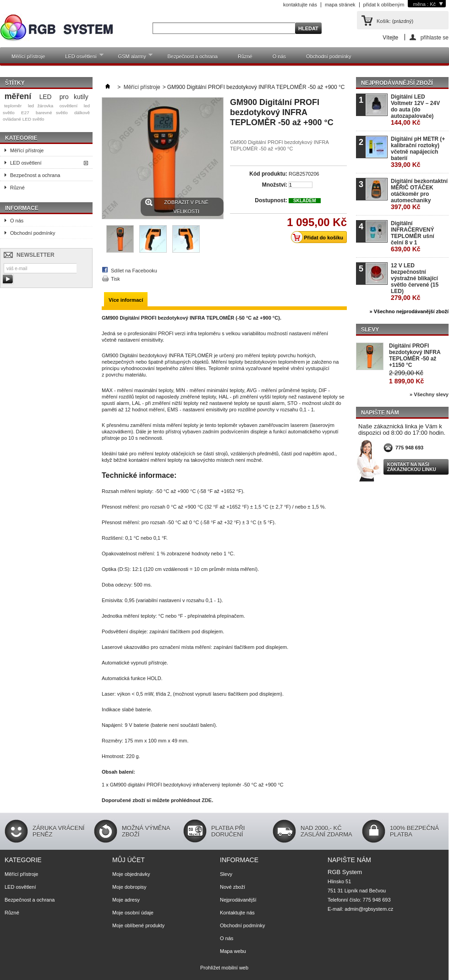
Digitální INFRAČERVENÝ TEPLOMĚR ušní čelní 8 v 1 (413, 236)
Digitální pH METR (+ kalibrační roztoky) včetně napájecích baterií (418, 152)
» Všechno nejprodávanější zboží (409, 311)
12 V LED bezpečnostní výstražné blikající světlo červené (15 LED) (415, 282)
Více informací (126, 300)
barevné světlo (52, 113)
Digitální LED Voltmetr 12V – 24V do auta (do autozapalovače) (415, 110)
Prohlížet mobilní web (224, 968)
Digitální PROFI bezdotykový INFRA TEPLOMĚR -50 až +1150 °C (415, 355)
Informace (22, 208)
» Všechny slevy (429, 394)
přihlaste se (435, 37)
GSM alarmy (131, 58)
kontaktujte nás (300, 5)
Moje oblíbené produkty (138, 925)
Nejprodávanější (238, 900)
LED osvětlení (79, 58)
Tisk (115, 279)
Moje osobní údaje (133, 913)
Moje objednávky (131, 874)
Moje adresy (126, 900)
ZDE (207, 800)
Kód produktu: (268, 174)
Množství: (275, 185)
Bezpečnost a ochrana (192, 56)
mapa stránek (340, 5)
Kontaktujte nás (237, 913)
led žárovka (41, 106)
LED (46, 97)
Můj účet (129, 860)
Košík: (395, 21)
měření (18, 96)
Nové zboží (233, 887)
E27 (25, 113)
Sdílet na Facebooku (134, 271)
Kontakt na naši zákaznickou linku (412, 467)
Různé (245, 56)
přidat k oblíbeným (384, 5)
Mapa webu (233, 951)
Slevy (370, 330)
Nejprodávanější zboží (397, 83)
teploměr (13, 106)
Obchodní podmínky (329, 56)
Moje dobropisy (129, 887)
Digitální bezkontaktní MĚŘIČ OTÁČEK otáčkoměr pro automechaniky (419, 194)
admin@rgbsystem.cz (369, 909)
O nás (279, 56)
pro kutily (74, 97)
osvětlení (69, 106)
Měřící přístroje (28, 56)
